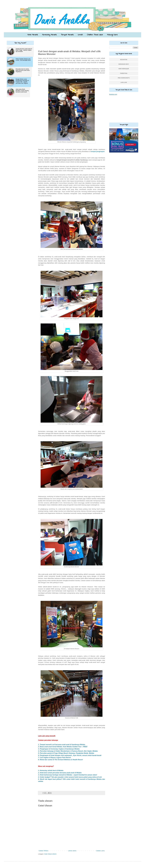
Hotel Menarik (33, 35)
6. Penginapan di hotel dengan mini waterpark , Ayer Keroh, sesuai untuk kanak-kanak (70, 755)
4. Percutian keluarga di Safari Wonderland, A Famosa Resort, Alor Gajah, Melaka (68, 751)
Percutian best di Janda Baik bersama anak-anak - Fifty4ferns (23, 70)
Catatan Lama (100, 851)
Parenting (124, 73)
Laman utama (72, 851)
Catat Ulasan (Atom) (50, 854)
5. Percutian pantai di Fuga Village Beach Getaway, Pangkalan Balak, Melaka (66, 753)
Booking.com (113, 94)
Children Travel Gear (95, 35)
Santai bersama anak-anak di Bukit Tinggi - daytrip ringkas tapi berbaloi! (24, 50)
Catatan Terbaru (43, 851)
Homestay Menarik (49, 35)
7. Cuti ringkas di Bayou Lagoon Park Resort (54, 758)
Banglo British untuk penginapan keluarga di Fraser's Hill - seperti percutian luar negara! (22, 81)
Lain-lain (124, 82)
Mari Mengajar (124, 69)
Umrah (80, 35)
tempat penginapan (98, 151)
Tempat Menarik (67, 35)
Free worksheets (124, 78)
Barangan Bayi (124, 64)
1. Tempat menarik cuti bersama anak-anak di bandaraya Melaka (62, 745)
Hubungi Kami (112, 35)
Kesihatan (124, 60)
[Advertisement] (49, 44)
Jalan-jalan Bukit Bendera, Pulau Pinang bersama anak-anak (22, 91)
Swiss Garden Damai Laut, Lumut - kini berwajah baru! (23, 59)
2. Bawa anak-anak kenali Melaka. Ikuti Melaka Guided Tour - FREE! (63, 747)
